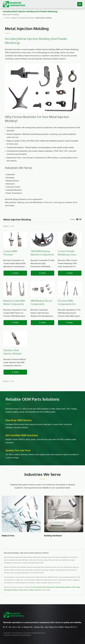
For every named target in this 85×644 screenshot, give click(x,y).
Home (7, 18)
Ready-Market (26, 635)
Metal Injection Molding (44, 18)
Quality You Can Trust (18, 450)
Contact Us (37, 590)
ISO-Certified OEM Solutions (22, 435)
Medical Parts (8, 536)
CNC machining (37, 587)
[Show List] (80, 219)
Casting (31, 590)
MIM (73, 587)
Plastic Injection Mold (49, 587)
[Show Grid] (77, 219)
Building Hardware (53, 536)
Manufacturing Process (26, 18)
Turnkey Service (23, 590)
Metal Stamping (60, 587)
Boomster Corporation (23, 633)
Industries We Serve (43, 474)
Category (14, 18)
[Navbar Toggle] (80, 4)
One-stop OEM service (18, 420)
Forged (78, 587)
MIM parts (68, 587)
